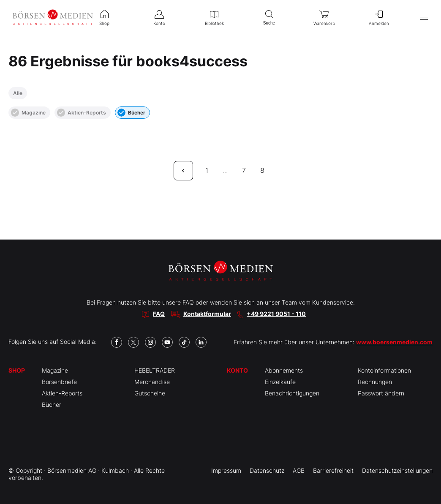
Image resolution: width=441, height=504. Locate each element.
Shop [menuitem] (104, 17)
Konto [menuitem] (159, 17)
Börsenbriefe (59, 382)
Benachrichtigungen (292, 393)
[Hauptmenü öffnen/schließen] (424, 17)
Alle (18, 93)
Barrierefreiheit (333, 470)
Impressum (226, 470)
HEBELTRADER (155, 370)
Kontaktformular (207, 314)
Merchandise (152, 382)
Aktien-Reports (82, 113)
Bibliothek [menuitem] (214, 17)
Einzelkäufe (280, 382)
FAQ (159, 314)
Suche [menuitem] (269, 17)
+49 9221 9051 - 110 (276, 314)
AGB (299, 470)
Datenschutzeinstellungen (397, 470)
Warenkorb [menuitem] (324, 17)
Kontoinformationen (384, 370)
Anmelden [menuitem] (379, 17)
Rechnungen (375, 382)
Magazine (28, 113)
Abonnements (284, 370)
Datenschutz (267, 470)
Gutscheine (150, 393)
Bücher (131, 113)
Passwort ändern (381, 393)
